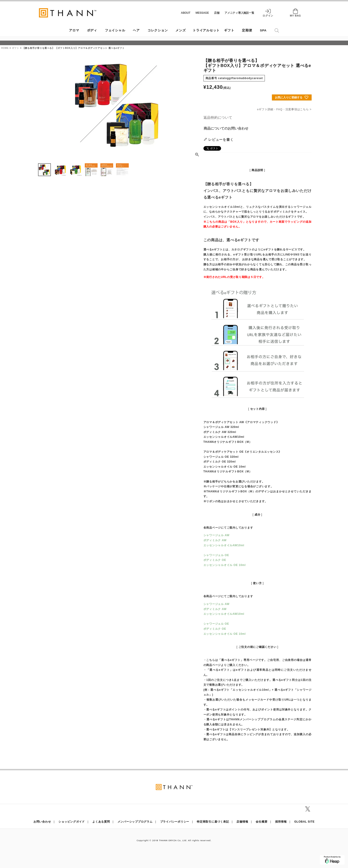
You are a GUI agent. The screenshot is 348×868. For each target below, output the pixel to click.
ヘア (136, 30)
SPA (263, 30)
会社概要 (262, 822)
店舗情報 (242, 822)
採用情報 (281, 822)
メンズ (181, 30)
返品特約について (218, 118)
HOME (5, 48)
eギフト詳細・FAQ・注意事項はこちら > (284, 109)
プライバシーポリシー (175, 822)
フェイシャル (115, 30)
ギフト (229, 30)
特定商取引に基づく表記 (213, 822)
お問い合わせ (42, 822)
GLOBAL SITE (305, 822)
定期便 (247, 30)
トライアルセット (206, 30)
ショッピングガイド (72, 822)
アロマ (74, 30)
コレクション (158, 30)
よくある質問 (101, 822)
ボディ (92, 30)
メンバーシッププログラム (135, 822)
